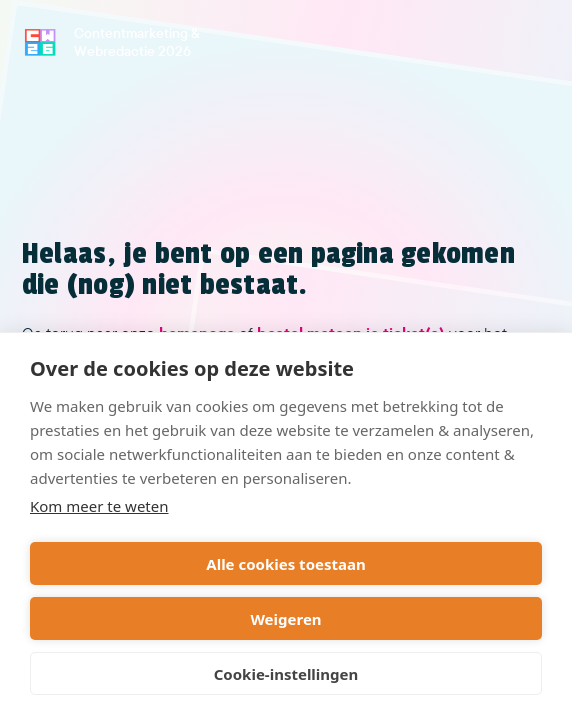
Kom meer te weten (99, 506)
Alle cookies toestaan (285, 564)
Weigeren (285, 619)
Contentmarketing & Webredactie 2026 (136, 42)
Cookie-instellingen (286, 674)
